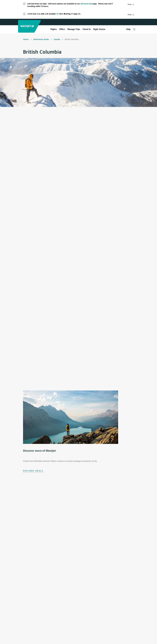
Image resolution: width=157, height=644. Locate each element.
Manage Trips (74, 29)
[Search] (134, 29)
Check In (87, 29)
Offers (62, 29)
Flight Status (99, 29)
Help (128, 29)
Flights (54, 29)
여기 (58, 14)
